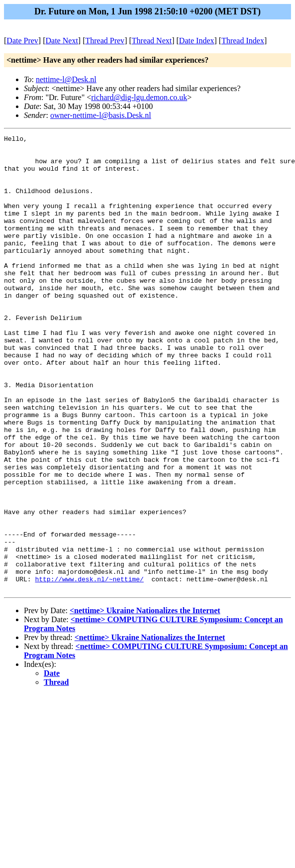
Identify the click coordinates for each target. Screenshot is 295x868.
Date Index (197, 41)
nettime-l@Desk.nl (66, 79)
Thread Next (152, 41)
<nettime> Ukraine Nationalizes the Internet (145, 702)
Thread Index (243, 41)
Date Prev (22, 41)
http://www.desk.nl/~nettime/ (89, 668)
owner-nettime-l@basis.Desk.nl (101, 115)
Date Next (62, 41)
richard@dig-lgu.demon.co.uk (139, 97)
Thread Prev (105, 41)
